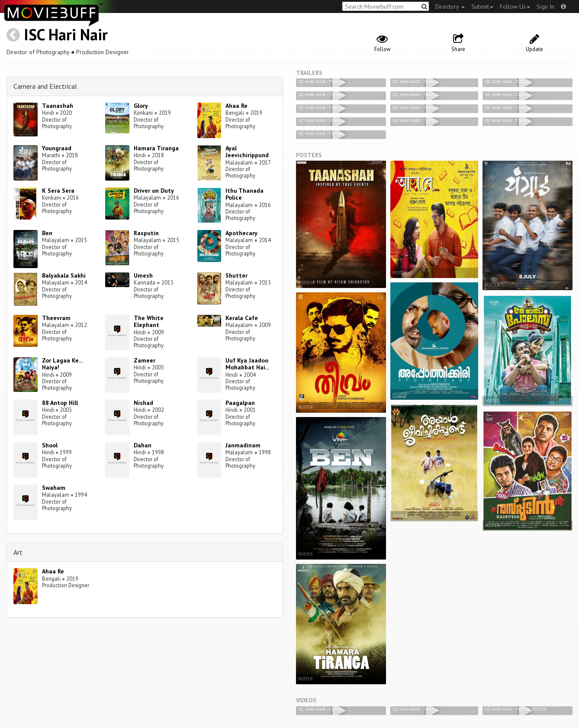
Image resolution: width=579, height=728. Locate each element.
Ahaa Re (236, 106)
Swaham (54, 488)
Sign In (545, 6)
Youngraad (57, 148)
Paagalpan (240, 403)
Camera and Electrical (45, 86)
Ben (47, 233)
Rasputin (146, 233)
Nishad (143, 403)
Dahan (143, 445)
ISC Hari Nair (66, 34)
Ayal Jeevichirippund (247, 152)
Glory (141, 106)
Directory (450, 6)
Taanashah (58, 106)
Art (18, 552)
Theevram (56, 318)
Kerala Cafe (242, 318)
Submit (482, 6)
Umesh (143, 275)
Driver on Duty (154, 191)
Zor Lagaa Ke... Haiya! (62, 364)
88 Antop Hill (60, 403)
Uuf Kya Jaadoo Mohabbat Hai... (247, 364)
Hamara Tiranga (156, 148)
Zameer (145, 360)
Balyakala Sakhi (64, 275)
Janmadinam (243, 445)
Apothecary (241, 233)
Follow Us (515, 6)
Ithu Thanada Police (244, 194)
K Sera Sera (58, 191)
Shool (50, 445)
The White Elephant (149, 322)
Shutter (236, 275)
